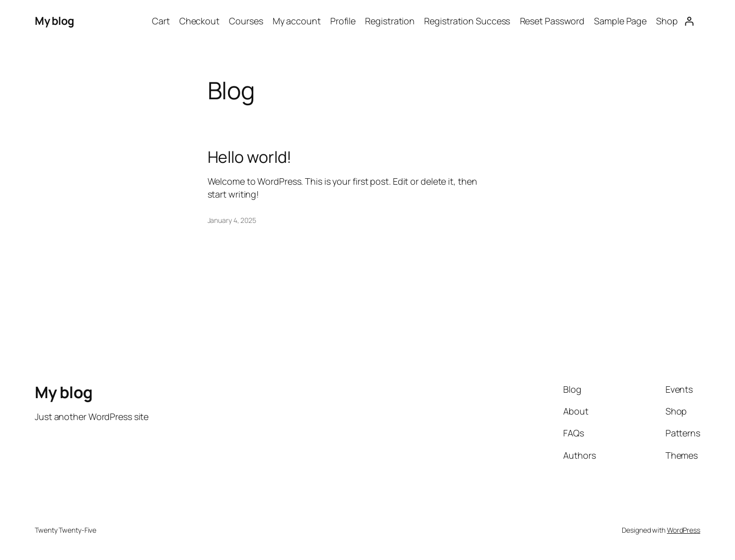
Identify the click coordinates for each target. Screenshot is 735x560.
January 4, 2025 (232, 220)
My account (297, 21)
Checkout (199, 21)
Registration (390, 21)
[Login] (689, 21)
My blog (55, 21)
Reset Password (552, 21)
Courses (246, 21)
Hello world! (250, 157)
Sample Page (620, 21)
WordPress (684, 530)
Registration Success (467, 21)
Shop (667, 21)
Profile (343, 21)
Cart (161, 21)
